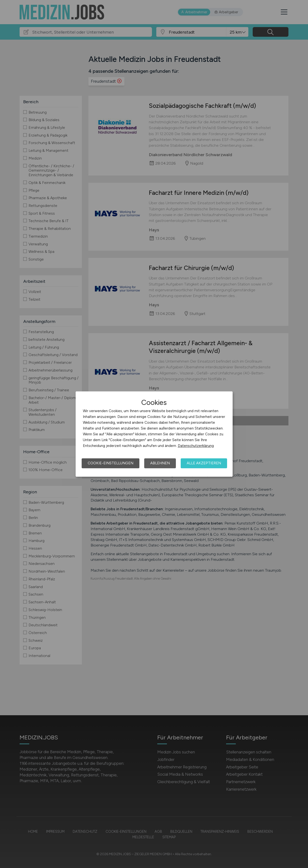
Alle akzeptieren (204, 463)
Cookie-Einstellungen (111, 463)
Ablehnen (160, 463)
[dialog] (154, 434)
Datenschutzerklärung (196, 446)
